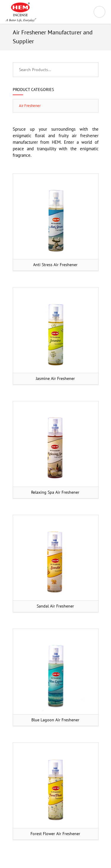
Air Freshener (30, 106)
